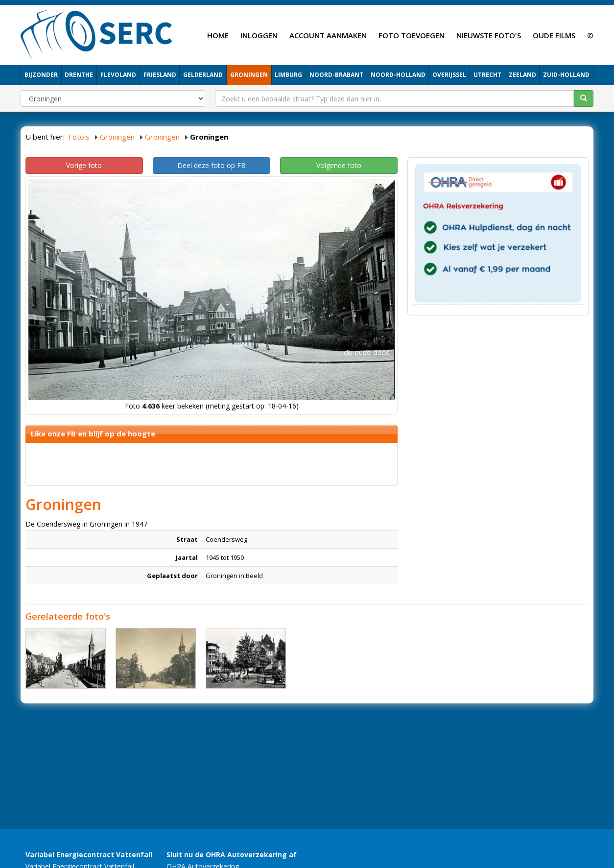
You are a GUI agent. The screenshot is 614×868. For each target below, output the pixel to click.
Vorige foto (84, 165)
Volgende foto (339, 165)
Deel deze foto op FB (212, 165)
